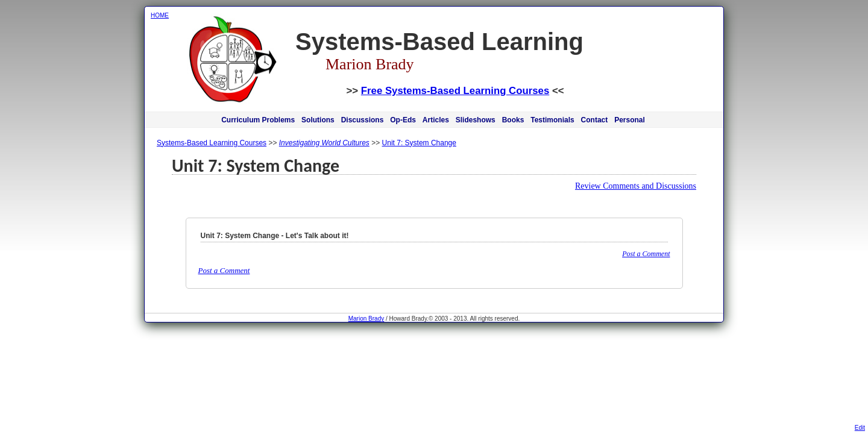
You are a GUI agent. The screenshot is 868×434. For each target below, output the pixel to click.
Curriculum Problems (258, 120)
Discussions (363, 120)
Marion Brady (366, 319)
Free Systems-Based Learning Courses (455, 91)
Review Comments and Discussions (636, 186)
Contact (595, 120)
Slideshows (476, 120)
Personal (630, 120)
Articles (436, 120)
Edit (860, 428)
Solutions (318, 120)
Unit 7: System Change (419, 143)
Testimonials (552, 120)
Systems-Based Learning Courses (212, 143)
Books (513, 120)
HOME (160, 15)
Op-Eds (403, 120)
